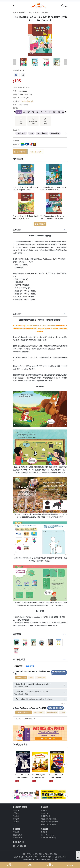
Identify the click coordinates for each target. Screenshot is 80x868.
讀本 (30, 12)
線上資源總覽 (19, 660)
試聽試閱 (17, 634)
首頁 (14, 12)
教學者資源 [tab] (19, 666)
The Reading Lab (27, 101)
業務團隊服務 (17, 838)
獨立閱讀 (45, 12)
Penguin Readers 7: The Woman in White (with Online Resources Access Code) (23, 776)
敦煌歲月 (16, 810)
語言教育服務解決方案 (49, 838)
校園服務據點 (17, 835)
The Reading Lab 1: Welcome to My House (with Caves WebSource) (26, 188)
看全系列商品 (40, 224)
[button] (66, 112)
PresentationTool (24, 712)
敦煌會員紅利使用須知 (49, 819)
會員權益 (44, 810)
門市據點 (16, 832)
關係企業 (16, 819)
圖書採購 (44, 832)
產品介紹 (17, 230)
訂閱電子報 (45, 813)
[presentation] (14, 134)
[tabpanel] (40, 695)
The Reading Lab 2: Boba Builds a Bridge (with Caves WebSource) (26, 217)
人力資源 (16, 816)
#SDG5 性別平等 (19, 70)
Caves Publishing (25, 94)
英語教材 (22, 12)
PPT (31, 678)
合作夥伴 (16, 822)
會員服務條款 (45, 816)
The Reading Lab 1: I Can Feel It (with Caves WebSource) (53, 188)
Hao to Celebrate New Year (46, 325)
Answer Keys (52, 712)
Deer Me (32, 325)
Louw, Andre (22, 91)
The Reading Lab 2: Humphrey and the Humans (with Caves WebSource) (53, 217)
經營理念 (16, 813)
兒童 (37, 12)
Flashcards (41, 678)
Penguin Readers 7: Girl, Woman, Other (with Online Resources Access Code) (57, 776)
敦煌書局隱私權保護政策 (49, 822)
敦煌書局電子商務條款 (49, 824)
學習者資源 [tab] (30, 666)
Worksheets (21, 678)
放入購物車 (20, 152)
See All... (64, 703)
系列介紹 (17, 314)
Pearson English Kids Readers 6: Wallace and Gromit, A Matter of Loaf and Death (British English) (40, 776)
